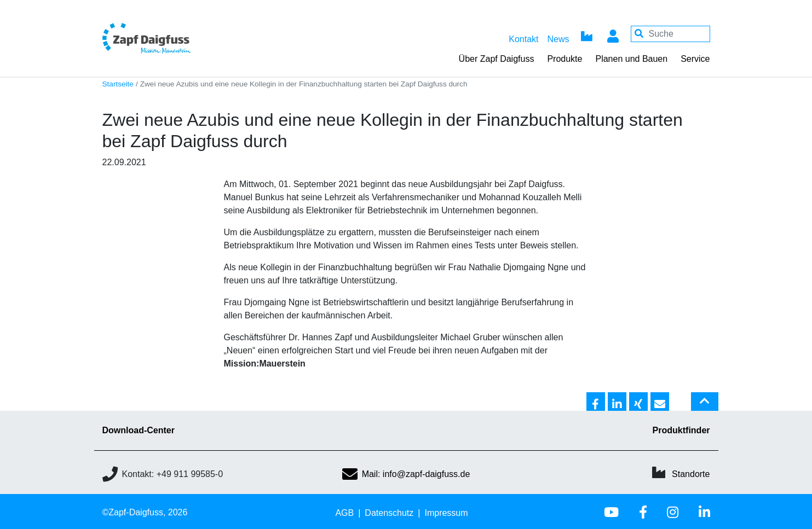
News (558, 39)
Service (695, 59)
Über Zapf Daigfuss (497, 59)
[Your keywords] (670, 34)
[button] (596, 402)
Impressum (446, 513)
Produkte (565, 59)
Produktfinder (681, 430)
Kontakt (523, 39)
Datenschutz (389, 513)
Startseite (118, 84)
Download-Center (139, 430)
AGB (344, 513)
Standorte (691, 474)
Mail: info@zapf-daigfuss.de (406, 474)
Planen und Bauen (631, 59)
